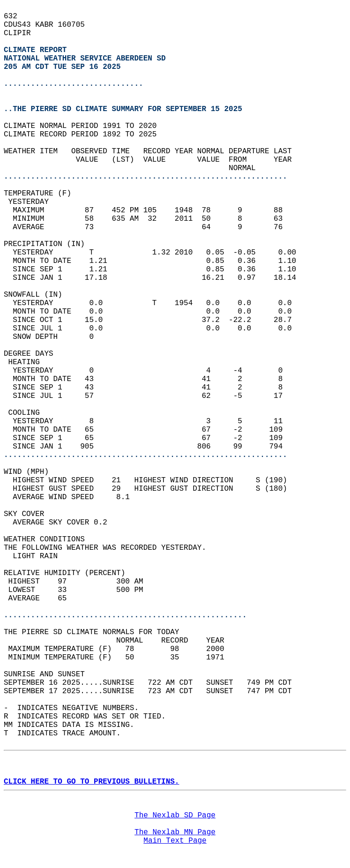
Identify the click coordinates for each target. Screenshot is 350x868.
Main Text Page (175, 841)
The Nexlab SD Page (175, 816)
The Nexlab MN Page (175, 832)
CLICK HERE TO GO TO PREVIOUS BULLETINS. (91, 782)
